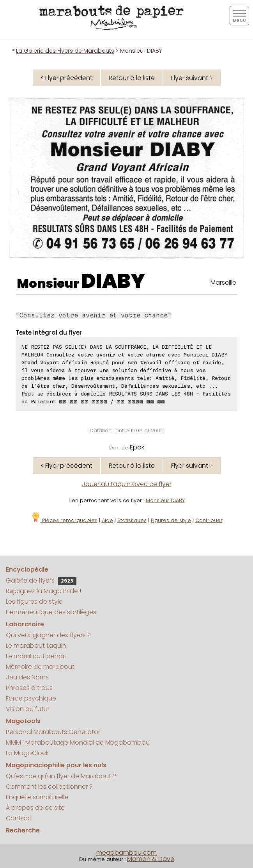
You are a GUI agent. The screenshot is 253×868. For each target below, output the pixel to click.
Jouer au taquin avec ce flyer (127, 484)
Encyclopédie (27, 569)
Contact (19, 818)
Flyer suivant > (192, 78)
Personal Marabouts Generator (53, 732)
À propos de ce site (35, 808)
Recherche (23, 830)
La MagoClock (27, 753)
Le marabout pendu (36, 656)
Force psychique (31, 698)
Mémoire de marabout (40, 667)
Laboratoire (25, 624)
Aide (107, 520)
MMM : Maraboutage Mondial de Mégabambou (78, 742)
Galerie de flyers (41, 580)
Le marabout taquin (36, 646)
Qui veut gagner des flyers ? (48, 635)
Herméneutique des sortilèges (51, 612)
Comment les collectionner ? (49, 787)
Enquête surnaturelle (37, 797)
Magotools (23, 721)
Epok (137, 447)
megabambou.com (126, 853)
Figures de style (171, 520)
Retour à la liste (132, 78)
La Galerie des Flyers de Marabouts (65, 51)
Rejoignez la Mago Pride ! (43, 591)
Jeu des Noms (27, 677)
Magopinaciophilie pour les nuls (56, 765)
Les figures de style (34, 602)
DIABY (113, 281)
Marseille (223, 283)
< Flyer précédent (66, 78)
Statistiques (132, 520)
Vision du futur (28, 709)
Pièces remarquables (64, 520)
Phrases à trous (29, 688)
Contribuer (209, 520)
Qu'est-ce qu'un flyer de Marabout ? (61, 776)
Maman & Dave (151, 859)
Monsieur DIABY (165, 500)
